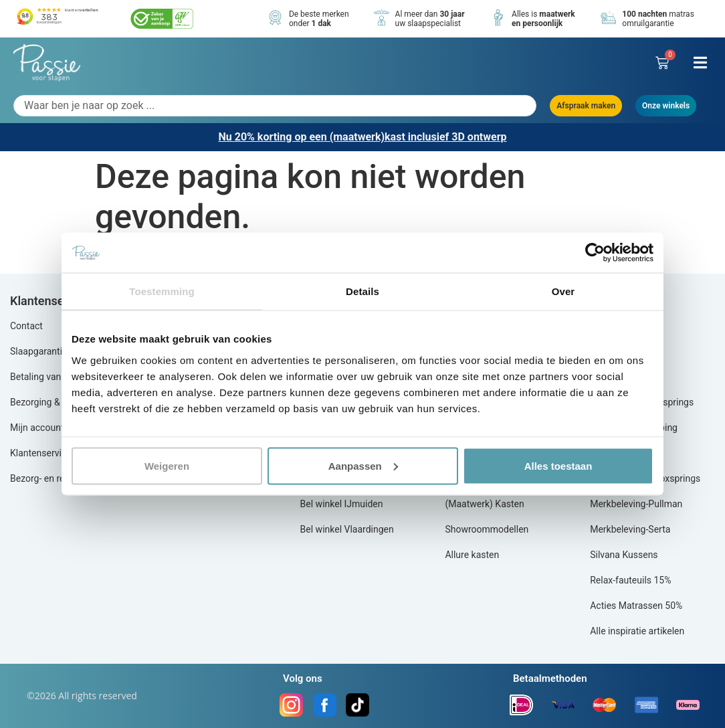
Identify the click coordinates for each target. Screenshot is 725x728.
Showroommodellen (487, 529)
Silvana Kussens (624, 555)
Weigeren (167, 465)
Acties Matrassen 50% (636, 606)
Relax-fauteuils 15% (630, 580)
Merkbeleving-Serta (630, 529)
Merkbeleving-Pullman (636, 504)
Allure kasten (472, 555)
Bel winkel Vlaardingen (347, 529)
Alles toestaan (558, 465)
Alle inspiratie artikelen (637, 631)
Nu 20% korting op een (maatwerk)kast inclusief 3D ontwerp (362, 137)
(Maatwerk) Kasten (484, 504)
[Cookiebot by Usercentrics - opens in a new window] (595, 253)
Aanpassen (363, 465)
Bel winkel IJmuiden (342, 504)
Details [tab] (362, 291)
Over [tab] (563, 291)
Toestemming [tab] (162, 291)
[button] (700, 63)
